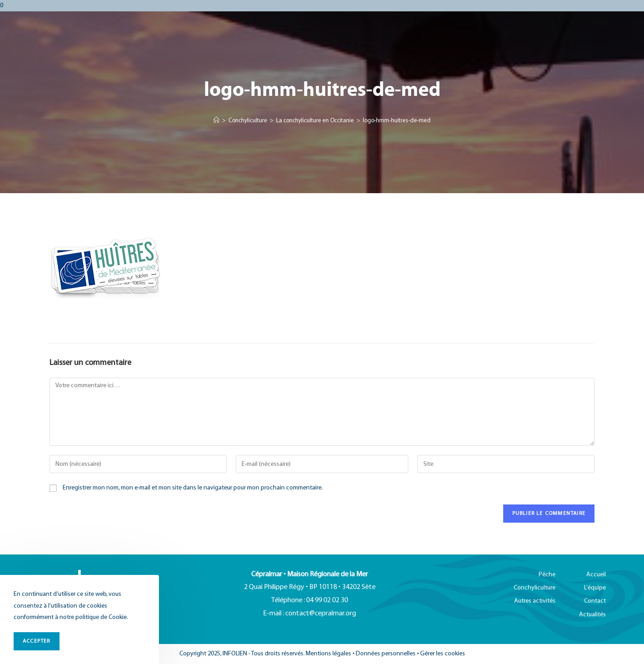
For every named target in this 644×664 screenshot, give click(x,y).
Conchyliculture (535, 588)
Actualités (592, 615)
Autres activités (535, 601)
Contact (595, 601)
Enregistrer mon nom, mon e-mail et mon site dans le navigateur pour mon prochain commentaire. (193, 488)
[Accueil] (216, 121)
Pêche (547, 575)
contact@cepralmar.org (321, 614)
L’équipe (595, 588)
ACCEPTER (37, 641)
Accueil (596, 575)
